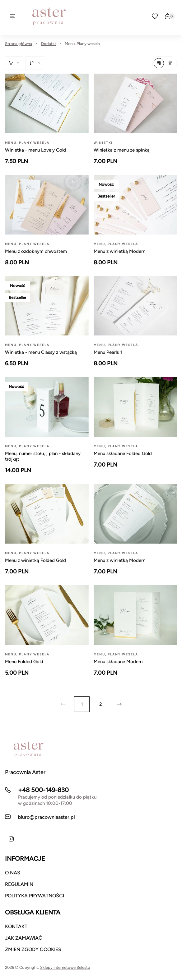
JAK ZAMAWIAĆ (24, 938)
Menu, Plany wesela (82, 44)
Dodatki (48, 44)
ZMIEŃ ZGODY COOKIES (33, 949)
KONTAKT (16, 926)
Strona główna (19, 44)
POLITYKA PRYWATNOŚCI (35, 896)
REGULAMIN (19, 884)
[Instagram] (11, 839)
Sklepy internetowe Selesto (65, 967)
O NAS (13, 873)
